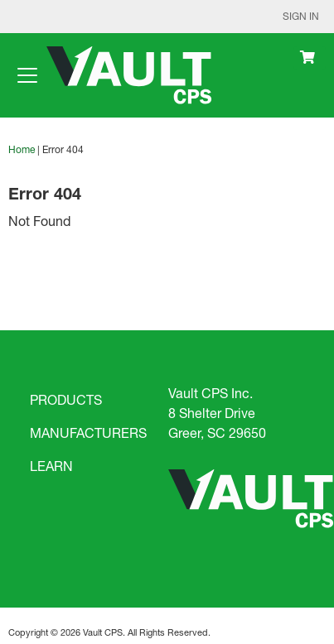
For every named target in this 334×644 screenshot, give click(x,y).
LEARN (51, 466)
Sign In (301, 16)
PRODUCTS (66, 399)
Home (22, 149)
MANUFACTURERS (88, 433)
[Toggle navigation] (27, 75)
